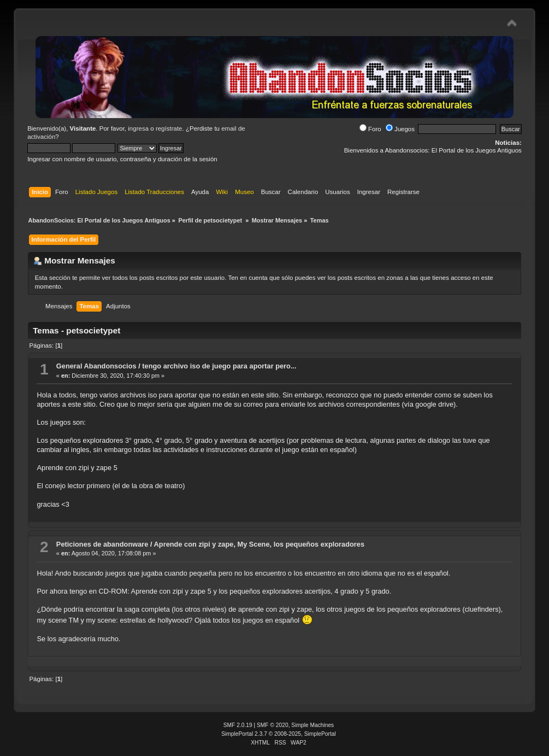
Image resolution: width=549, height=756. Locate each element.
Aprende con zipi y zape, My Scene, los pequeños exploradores (259, 544)
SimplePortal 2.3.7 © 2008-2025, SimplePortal (279, 734)
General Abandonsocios (96, 366)
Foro (370, 129)
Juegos (400, 129)
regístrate (169, 128)
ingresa (138, 128)
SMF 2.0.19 (238, 725)
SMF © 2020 (273, 725)
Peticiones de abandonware (102, 544)
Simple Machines (312, 725)
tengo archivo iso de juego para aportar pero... (219, 366)
